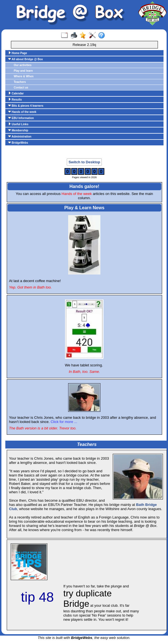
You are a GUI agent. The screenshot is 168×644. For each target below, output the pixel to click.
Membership (18, 130)
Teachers (20, 82)
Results (15, 99)
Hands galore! (84, 186)
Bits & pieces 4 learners (26, 106)
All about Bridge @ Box (26, 59)
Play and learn (23, 71)
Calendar (16, 93)
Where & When (24, 76)
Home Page (18, 53)
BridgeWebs (18, 143)
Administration (20, 136)
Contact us (21, 88)
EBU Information (21, 118)
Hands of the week (22, 112)
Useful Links (18, 124)
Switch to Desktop (84, 162)
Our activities (23, 65)
